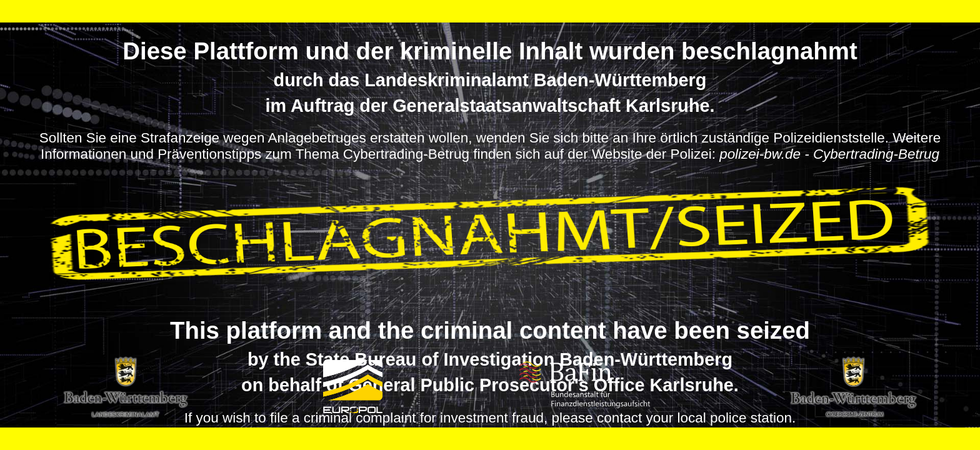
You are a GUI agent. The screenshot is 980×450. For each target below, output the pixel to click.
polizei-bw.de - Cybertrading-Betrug (829, 154)
